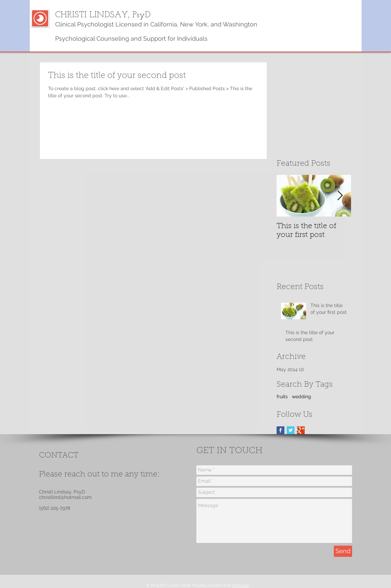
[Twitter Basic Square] (291, 430)
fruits (282, 397)
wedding (301, 397)
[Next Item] (340, 196)
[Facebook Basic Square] (280, 430)
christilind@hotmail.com (65, 497)
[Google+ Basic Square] (301, 430)
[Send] (343, 551)
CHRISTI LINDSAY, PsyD (103, 15)
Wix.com (241, 585)
